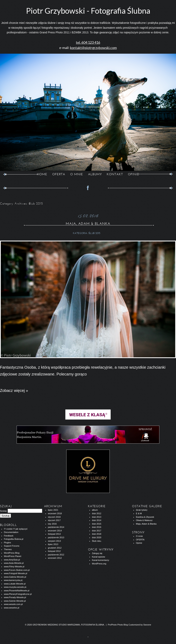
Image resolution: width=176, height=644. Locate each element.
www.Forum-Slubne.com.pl (17, 570)
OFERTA (59, 174)
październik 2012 (56, 555)
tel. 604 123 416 (88, 42)
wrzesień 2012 (55, 558)
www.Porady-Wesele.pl (15, 597)
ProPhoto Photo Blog (118, 625)
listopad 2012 (54, 551)
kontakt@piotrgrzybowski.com (93, 48)
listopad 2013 (54, 534)
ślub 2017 (97, 531)
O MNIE (77, 174)
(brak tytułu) (142, 510)
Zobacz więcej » (14, 390)
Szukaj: (4, 511)
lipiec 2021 (53, 510)
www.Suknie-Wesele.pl (15, 601)
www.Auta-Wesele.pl (14, 563)
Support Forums (12, 546)
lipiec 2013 (53, 544)
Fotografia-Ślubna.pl (14, 539)
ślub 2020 (97, 537)
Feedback (9, 536)
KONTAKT (115, 174)
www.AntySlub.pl (12, 560)
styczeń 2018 (54, 517)
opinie (134, 174)
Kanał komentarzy (101, 560)
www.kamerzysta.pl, (13, 580)
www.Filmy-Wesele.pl (14, 567)
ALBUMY (95, 174)
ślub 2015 (94, 233)
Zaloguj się (97, 553)
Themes (8, 549)
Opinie (139, 543)
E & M (139, 513)
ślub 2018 (97, 534)
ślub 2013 (97, 517)
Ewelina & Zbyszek (145, 517)
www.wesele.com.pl (13, 604)
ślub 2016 (97, 527)
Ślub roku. (97, 541)
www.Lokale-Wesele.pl (15, 584)
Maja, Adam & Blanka (88, 224)
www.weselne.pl (12, 608)
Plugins (7, 543)
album (95, 510)
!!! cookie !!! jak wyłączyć (16, 529)
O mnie (139, 536)
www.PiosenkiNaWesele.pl (17, 591)
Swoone (147, 625)
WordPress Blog (12, 553)
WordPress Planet (13, 556)
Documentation (11, 532)
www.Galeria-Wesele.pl (15, 577)
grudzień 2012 (55, 548)
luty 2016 (52, 524)
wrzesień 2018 (55, 513)
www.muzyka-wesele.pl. (15, 587)
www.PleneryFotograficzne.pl (18, 594)
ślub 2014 (97, 520)
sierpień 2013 (54, 541)
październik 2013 (56, 537)
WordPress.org (99, 564)
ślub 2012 (97, 513)
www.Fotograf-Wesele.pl (16, 573)
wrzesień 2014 (55, 531)
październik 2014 (56, 527)
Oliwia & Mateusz (144, 520)
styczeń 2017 (54, 520)
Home (42, 174)
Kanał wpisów (98, 557)
